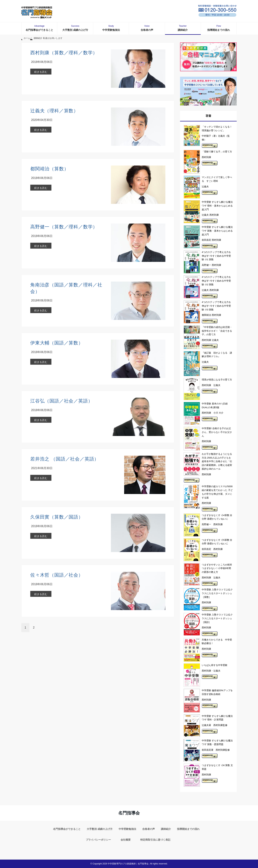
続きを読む (41, 72)
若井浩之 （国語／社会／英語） (65, 459)
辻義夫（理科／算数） (54, 111)
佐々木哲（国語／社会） (57, 575)
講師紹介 (183, 28)
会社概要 (126, 840)
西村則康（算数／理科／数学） (64, 53)
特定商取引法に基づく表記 (155, 840)
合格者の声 (147, 28)
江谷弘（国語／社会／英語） (61, 401)
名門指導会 (129, 813)
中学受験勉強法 (111, 28)
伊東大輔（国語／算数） (57, 343)
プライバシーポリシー (98, 840)
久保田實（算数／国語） (57, 517)
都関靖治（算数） (49, 169)
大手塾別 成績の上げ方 (75, 28)
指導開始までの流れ (219, 28)
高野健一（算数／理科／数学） (64, 227)
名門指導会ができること (39, 28)
